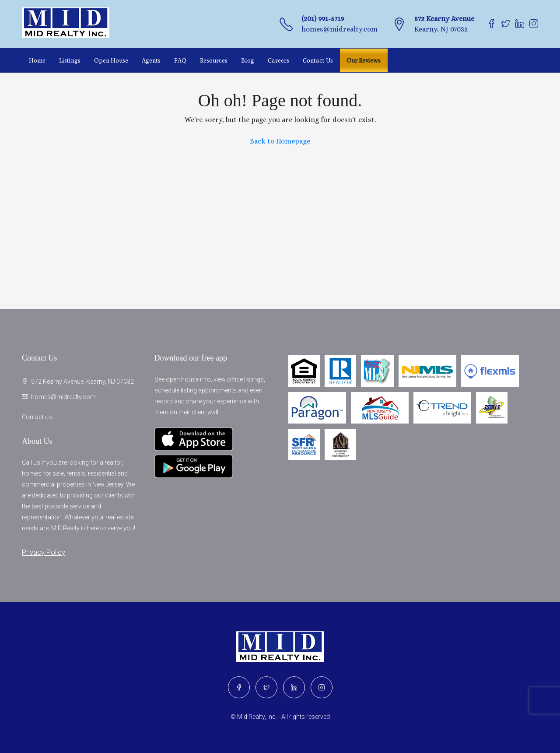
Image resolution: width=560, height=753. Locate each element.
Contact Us (318, 60)
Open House (111, 60)
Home (37, 60)
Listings (70, 60)
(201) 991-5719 (323, 19)
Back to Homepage (280, 141)
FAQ (180, 60)
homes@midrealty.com (339, 29)
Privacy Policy (44, 552)
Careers (278, 60)
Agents (151, 60)
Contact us (37, 417)
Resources (214, 60)
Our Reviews (364, 60)
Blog (248, 60)
